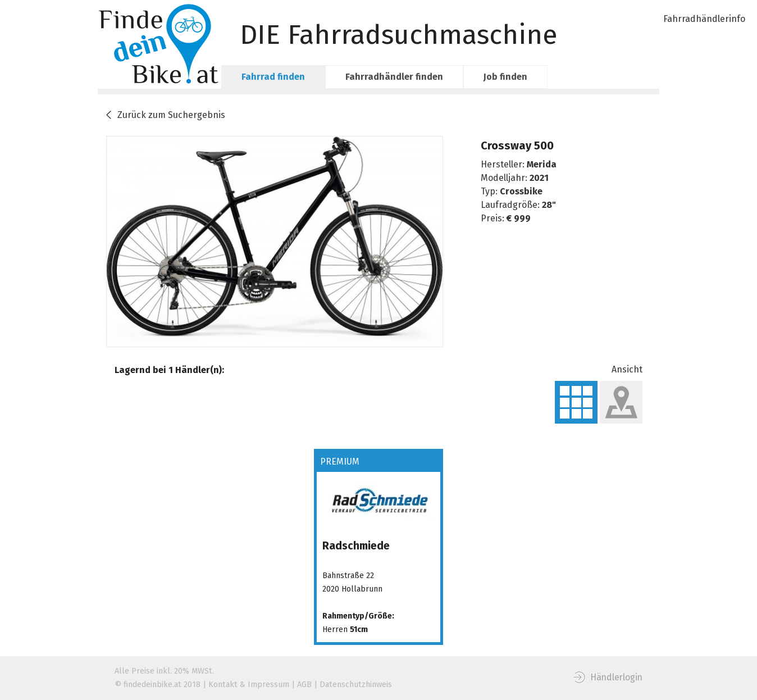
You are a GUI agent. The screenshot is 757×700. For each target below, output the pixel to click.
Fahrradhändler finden (394, 77)
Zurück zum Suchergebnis (171, 115)
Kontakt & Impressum (249, 685)
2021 (539, 178)
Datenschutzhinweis (356, 685)
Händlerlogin (616, 677)
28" (549, 205)
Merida (542, 164)
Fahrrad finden (273, 77)
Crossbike (521, 191)
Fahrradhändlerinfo (704, 19)
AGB (304, 685)
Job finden (505, 77)
